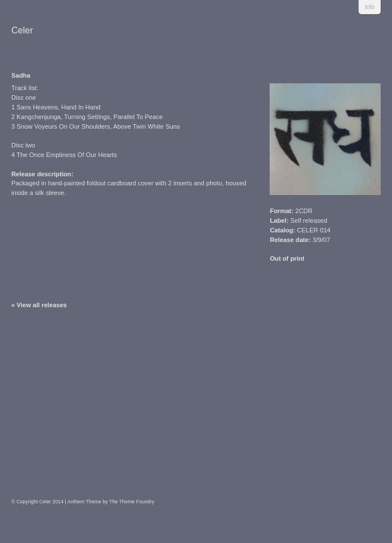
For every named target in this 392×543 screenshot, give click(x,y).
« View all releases (39, 305)
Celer (22, 30)
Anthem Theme (84, 502)
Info (370, 7)
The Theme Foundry (132, 502)
